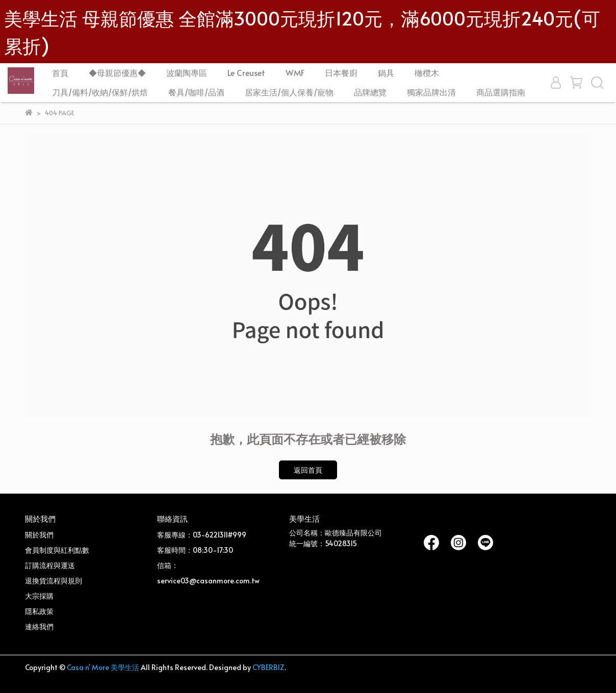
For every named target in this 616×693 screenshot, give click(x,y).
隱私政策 (39, 611)
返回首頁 (308, 470)
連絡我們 (39, 626)
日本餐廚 (341, 72)
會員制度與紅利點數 (57, 550)
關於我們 (39, 535)
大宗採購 (39, 596)
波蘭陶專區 (187, 72)
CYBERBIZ (268, 667)
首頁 (60, 72)
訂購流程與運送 (50, 565)
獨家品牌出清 (431, 92)
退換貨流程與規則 (54, 581)
